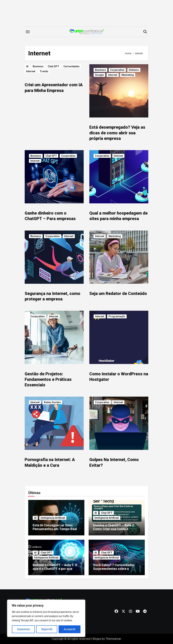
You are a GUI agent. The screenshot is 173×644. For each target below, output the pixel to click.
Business (38, 66)
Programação (117, 316)
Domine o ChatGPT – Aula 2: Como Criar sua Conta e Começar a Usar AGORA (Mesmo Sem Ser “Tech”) (114, 531)
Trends (44, 71)
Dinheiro (134, 70)
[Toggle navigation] (28, 32)
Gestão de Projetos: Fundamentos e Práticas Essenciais (48, 379)
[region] (46, 618)
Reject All (47, 629)
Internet (31, 71)
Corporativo (117, 70)
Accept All (70, 629)
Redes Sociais (52, 402)
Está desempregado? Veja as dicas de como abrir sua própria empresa (117, 133)
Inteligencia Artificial (53, 518)
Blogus (97, 639)
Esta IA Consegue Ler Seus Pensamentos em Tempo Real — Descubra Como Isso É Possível (55, 531)
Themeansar (113, 639)
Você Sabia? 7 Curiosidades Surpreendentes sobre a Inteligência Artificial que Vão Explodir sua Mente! (115, 571)
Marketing (128, 75)
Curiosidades (71, 66)
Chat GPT (53, 66)
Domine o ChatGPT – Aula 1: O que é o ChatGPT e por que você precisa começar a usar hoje (55, 571)
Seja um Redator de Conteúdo (118, 294)
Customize (23, 629)
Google (99, 75)
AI (27, 66)
